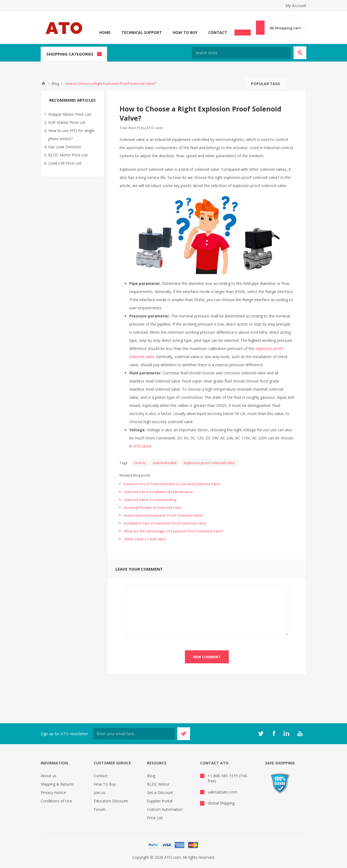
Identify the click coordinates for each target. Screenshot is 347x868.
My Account (296, 6)
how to (140, 463)
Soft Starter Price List (67, 122)
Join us (100, 793)
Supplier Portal (160, 801)
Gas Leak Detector (65, 147)
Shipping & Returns (57, 784)
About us (49, 776)
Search (291, 83)
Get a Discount (160, 793)
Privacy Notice (53, 793)
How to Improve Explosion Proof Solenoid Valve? (163, 515)
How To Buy (185, 32)
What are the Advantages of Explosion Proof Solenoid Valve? (174, 531)
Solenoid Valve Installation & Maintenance (158, 492)
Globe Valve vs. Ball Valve (145, 539)
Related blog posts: (135, 475)
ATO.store (142, 446)
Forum (100, 809)
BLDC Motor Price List (68, 155)
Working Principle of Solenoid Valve (153, 507)
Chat (243, 31)
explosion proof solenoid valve (209, 463)
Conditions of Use (56, 801)
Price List (155, 818)
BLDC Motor (158, 784)
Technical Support (142, 32)
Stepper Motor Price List (70, 114)
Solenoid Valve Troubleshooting (150, 500)
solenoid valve (165, 463)
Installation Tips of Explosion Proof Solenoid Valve (165, 523)
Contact (218, 32)
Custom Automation (165, 809)
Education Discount (111, 801)
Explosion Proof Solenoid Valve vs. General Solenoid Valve (172, 484)
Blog (151, 776)
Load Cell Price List (65, 163)
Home (105, 32)
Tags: (124, 463)
